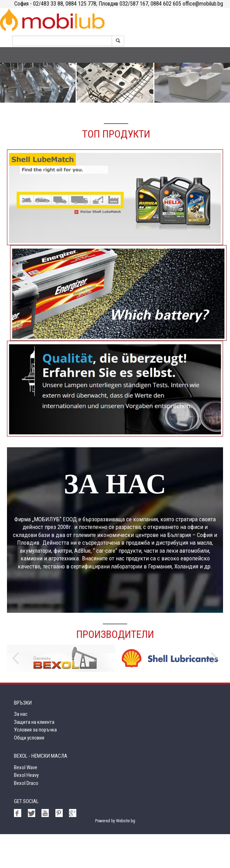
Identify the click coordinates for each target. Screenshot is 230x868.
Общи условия (29, 772)
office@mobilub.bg (202, 4)
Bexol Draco (26, 817)
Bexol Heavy (26, 809)
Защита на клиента (34, 756)
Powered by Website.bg (115, 855)
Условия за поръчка (35, 764)
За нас (21, 748)
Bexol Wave (26, 801)
